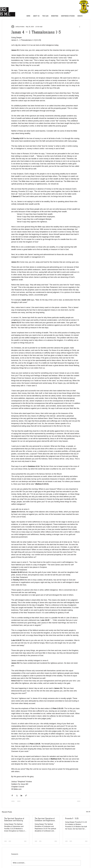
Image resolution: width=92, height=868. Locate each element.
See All (88, 812)
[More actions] (80, 27)
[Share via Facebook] (12, 795)
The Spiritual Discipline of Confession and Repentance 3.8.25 (45, 820)
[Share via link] (26, 795)
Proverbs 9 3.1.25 (72, 818)
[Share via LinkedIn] (21, 795)
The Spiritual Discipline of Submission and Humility (14, 820)
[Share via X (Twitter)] (17, 795)
